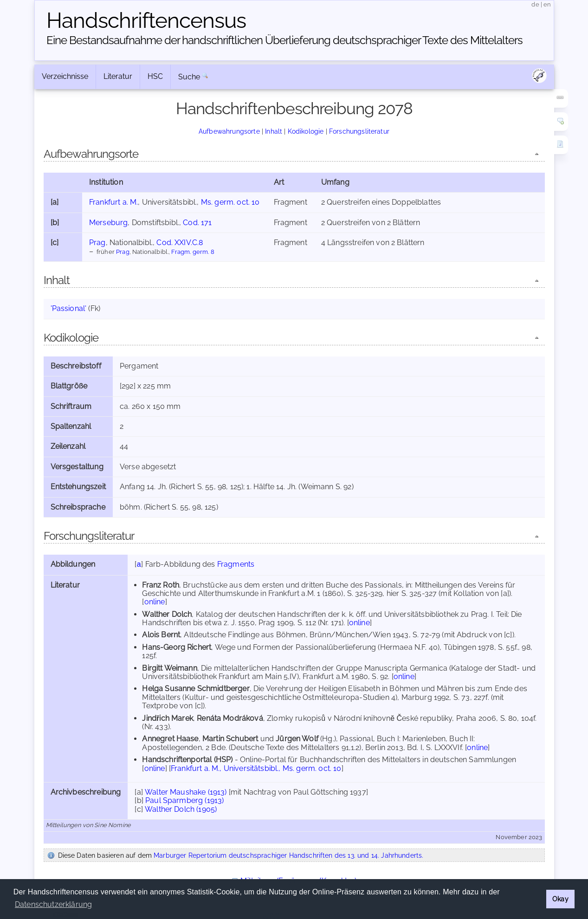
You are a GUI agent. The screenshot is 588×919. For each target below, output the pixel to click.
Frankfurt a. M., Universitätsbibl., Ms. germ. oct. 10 (256, 768)
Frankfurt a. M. (113, 202)
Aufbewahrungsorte (229, 131)
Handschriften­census (146, 20)
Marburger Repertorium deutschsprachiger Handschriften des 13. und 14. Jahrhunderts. (288, 855)
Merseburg (108, 223)
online (155, 602)
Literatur (118, 76)
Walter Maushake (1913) (186, 792)
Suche (189, 77)
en (547, 4)
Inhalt (274, 131)
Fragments (236, 564)
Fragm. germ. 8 (193, 252)
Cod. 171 (197, 223)
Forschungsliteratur (359, 131)
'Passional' (69, 308)
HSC (155, 76)
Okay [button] (560, 899)
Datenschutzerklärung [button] (53, 904)
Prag (97, 243)
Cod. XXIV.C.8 (180, 243)
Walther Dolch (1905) (181, 809)
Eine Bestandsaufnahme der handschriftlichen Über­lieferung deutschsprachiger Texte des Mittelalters (284, 40)
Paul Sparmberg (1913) (184, 800)
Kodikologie (306, 131)
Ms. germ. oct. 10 (230, 202)
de (535, 4)
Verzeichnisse (65, 76)
